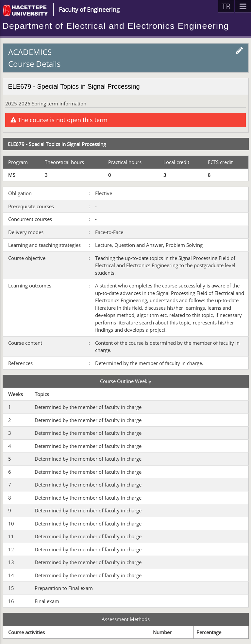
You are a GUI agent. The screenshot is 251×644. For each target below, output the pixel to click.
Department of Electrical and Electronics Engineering (116, 26)
